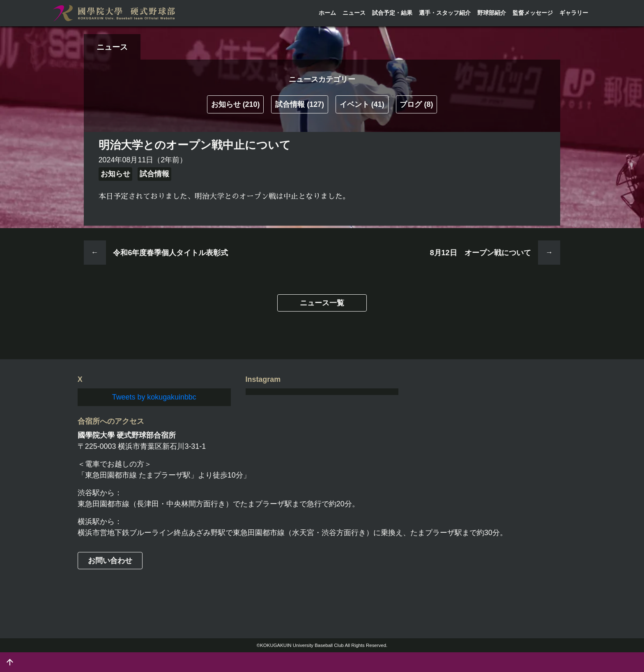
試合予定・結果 (392, 13)
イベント (362, 104)
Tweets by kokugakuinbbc (154, 397)
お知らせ (236, 104)
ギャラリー (574, 13)
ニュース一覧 (322, 303)
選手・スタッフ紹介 (445, 13)
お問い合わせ (110, 561)
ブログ (416, 104)
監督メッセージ (533, 13)
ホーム (327, 13)
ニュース (354, 13)
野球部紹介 (492, 13)
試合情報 (300, 104)
